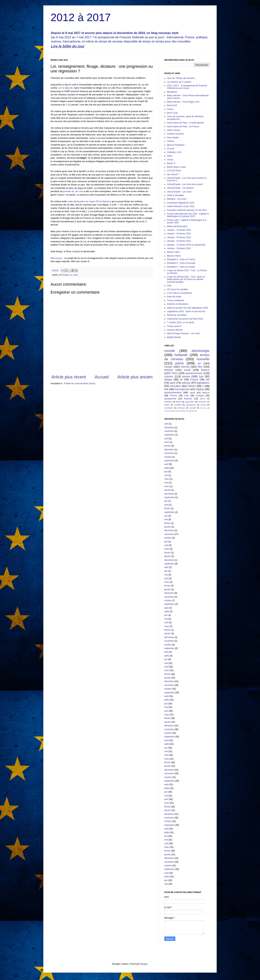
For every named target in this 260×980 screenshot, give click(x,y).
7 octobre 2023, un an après (181, 322)
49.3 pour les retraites (177, 289)
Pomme (173, 396)
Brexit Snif (172, 105)
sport (173, 383)
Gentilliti (178, 405)
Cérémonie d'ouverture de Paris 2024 (185, 319)
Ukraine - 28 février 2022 (179, 248)
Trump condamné (175, 300)
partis (75, 275)
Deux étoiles (173, 138)
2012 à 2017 (81, 17)
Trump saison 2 (174, 326)
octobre (168, 457)
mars (167, 442)
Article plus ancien (135, 377)
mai (166, 475)
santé (192, 393)
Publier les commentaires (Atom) (80, 383)
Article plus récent (69, 377)
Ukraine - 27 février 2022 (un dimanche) (186, 245)
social (187, 370)
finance (205, 370)
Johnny (171, 141)
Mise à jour (56, 258)
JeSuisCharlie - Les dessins (180, 188)
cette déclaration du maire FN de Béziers (89, 201)
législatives (203, 383)
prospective (191, 405)
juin (166, 472)
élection (169, 370)
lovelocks (202, 402)
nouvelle (203, 359)
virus (187, 411)
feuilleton (168, 402)
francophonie (182, 389)
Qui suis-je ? (173, 174)
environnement (173, 393)
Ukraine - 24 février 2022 (179, 234)
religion (200, 389)
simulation (169, 408)
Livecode (168, 411)
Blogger (144, 964)
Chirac (170, 109)
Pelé (169, 286)
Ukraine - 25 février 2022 (179, 237)
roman (203, 405)
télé (166, 389)
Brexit (203, 399)
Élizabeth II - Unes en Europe (181, 263)
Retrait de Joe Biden (177, 315)
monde (170, 351)
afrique (168, 380)
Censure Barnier (175, 330)
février (167, 508)
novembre (169, 431)
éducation (175, 386)
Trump (170, 160)
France (194, 380)
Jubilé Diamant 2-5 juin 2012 (181, 206)
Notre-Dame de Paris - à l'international (185, 123)
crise (186, 396)
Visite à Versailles (175, 195)
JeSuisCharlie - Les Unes (179, 192)
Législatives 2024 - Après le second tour (186, 311)
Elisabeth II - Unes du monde (181, 267)
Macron (206, 393)
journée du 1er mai (73, 191)
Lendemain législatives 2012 (181, 203)
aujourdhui (190, 402)
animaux (181, 408)
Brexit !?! (171, 163)
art (199, 363)
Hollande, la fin (174, 152)
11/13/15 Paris (174, 171)
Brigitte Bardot (174, 337)
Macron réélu (173, 252)
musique (200, 396)
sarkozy (186, 383)
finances (188, 399)
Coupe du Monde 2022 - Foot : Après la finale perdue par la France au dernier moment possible (186, 279)
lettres (167, 405)
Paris (175, 373)
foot (201, 376)
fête (200, 367)
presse (186, 376)
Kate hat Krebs (174, 297)
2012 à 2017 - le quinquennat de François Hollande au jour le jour (187, 87)
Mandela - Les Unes (177, 199)
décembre (169, 428)
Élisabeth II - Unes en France (181, 259)
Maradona (172, 92)
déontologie (64, 275)
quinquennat (170, 399)
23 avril (171, 149)
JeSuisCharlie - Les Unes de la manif (185, 184)
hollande (181, 355)
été (208, 380)
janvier (167, 446)
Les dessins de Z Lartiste (179, 82)
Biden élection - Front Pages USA (183, 102)
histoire (192, 386)
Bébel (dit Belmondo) (177, 226)
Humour (203, 408)
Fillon (170, 156)
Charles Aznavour (176, 134)
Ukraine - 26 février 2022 (179, 241)
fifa (193, 411)
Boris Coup (172, 113)
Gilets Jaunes (174, 130)
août (166, 464)
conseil (193, 408)
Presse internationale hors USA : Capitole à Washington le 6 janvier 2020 (188, 215)
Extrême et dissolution (178, 304)
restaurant (178, 411)
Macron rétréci (174, 256)
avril (166, 424)
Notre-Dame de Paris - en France (183, 127)
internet (185, 367)
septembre (169, 435)
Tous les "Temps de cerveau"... (182, 78)
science (169, 376)
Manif (179, 402)
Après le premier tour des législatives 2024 (188, 308)
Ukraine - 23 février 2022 (179, 230)
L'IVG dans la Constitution (179, 293)
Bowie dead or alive (176, 167)
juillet (167, 468)
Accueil (102, 377)
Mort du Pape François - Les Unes (184, 333)
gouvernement (194, 373)
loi (71, 275)
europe (168, 367)
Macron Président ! (176, 145)
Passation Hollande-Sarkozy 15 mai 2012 (187, 210)
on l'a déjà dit (65, 88)
